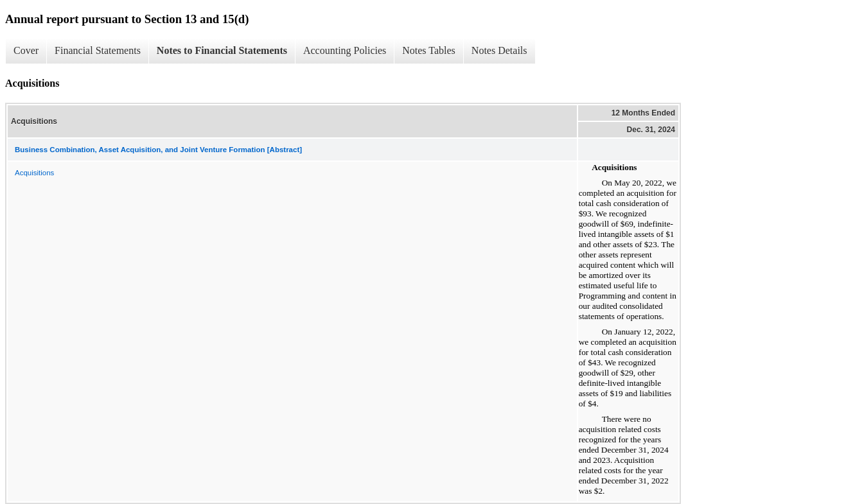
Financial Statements (98, 50)
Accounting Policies (345, 50)
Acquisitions (34, 173)
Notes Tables (429, 50)
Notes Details (499, 50)
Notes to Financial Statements (222, 50)
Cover (26, 50)
